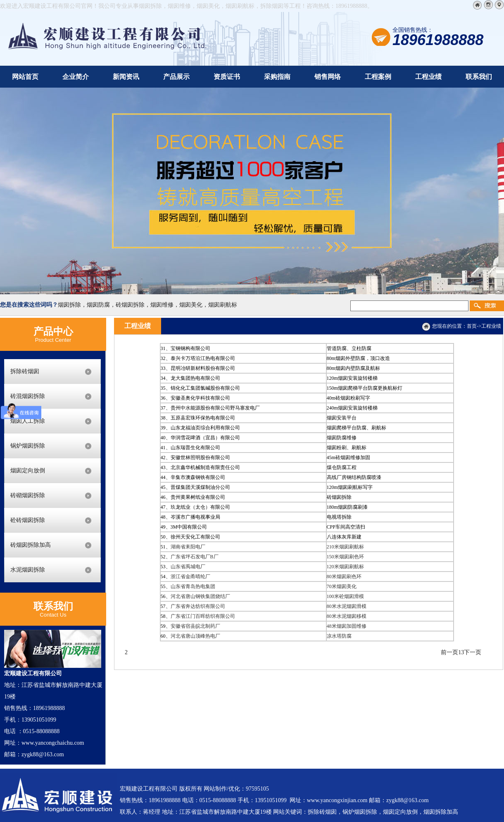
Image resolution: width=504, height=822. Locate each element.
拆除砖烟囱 (25, 371)
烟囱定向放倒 (28, 471)
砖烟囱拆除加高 (31, 545)
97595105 (257, 789)
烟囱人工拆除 (28, 421)
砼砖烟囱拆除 (28, 520)
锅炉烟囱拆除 (28, 446)
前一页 (449, 652)
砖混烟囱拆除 (28, 396)
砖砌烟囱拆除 (28, 495)
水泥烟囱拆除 (28, 570)
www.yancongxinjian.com (337, 800)
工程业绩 (491, 326)
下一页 (473, 652)
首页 (472, 326)
